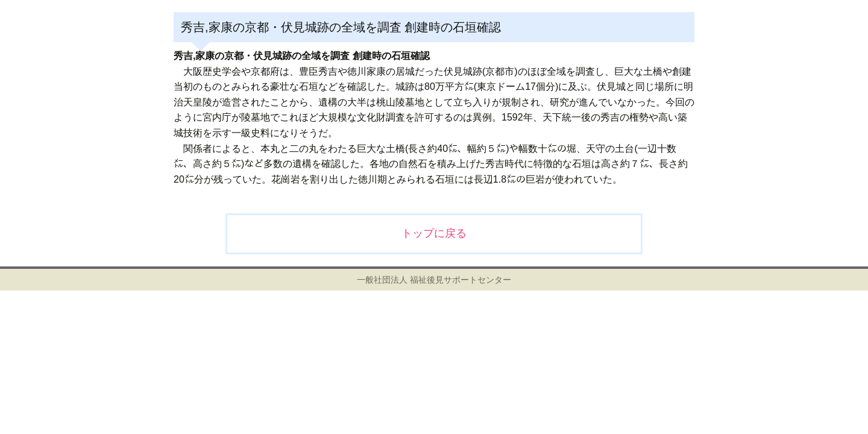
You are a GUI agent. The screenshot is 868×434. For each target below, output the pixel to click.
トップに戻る (434, 233)
